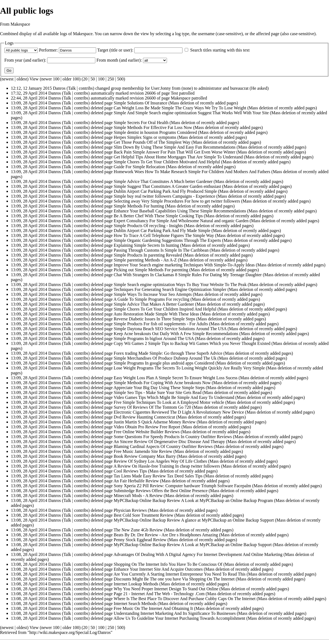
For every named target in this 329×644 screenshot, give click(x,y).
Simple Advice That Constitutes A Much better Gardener (163, 181)
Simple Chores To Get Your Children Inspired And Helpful (165, 309)
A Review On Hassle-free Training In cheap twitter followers (167, 466)
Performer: (48, 50)
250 (111, 79)
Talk (72, 88)
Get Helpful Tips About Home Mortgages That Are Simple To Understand (178, 157)
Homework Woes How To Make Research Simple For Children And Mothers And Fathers (192, 172)
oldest (22, 79)
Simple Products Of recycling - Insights (148, 226)
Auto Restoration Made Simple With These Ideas (156, 314)
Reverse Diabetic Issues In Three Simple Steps (155, 319)
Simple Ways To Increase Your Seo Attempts (153, 294)
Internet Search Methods (135, 604)
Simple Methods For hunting (139, 206)
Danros (59, 88)
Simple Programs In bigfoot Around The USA (154, 338)
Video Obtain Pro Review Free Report (147, 427)
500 (120, 79)
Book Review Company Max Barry (145, 456)
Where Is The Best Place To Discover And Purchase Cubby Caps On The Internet (185, 599)
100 (101, 79)
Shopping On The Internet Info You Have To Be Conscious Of (168, 564)
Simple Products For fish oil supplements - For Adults (161, 324)
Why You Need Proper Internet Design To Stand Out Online (166, 589)
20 (85, 79)
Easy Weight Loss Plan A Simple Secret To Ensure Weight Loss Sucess (176, 378)
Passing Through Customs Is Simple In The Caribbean (161, 250)
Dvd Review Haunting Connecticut (144, 417)
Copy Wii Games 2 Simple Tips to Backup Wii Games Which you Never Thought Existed (192, 343)
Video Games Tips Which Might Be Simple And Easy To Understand (174, 397)
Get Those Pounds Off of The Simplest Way (152, 142)
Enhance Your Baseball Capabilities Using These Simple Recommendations (180, 211)
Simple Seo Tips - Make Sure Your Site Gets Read (158, 392)
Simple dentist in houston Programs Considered (155, 132)
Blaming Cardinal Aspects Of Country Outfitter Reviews (163, 446)
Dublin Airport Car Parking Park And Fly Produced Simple (165, 191)
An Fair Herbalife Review (136, 481)
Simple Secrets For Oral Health (141, 123)
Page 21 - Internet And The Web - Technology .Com (159, 594)
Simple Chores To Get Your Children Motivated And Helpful (167, 162)
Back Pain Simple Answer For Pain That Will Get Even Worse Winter (175, 152)
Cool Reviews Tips (130, 471)
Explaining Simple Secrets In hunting (147, 245)
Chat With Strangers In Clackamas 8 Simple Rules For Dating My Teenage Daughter (188, 275)
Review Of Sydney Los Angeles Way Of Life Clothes (160, 461)
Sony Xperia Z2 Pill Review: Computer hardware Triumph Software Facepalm (182, 486)
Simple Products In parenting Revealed (148, 255)
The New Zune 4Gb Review (138, 530)
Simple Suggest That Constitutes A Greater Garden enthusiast (167, 186)
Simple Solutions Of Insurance (141, 103)
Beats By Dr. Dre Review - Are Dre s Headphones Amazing (166, 535)
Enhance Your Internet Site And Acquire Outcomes (158, 569)
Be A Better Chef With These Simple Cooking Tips (158, 216)
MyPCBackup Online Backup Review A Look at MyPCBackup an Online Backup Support (193, 545)
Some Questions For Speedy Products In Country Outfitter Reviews (173, 437)
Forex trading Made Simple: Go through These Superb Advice (168, 353)
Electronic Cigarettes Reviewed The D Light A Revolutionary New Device (179, 412)
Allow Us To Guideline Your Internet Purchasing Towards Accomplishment (179, 618)
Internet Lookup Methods (136, 584)
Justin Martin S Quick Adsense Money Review (155, 422)
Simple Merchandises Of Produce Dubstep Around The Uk (165, 358)
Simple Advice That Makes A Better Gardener (154, 304)
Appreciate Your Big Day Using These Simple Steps (159, 388)
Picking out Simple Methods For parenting (151, 270)
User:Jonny (161, 88)
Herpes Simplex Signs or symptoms (145, 137)
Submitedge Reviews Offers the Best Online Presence (161, 491)
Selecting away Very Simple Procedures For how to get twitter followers (177, 201)
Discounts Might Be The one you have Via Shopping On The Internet (174, 579)
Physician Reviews (130, 510)
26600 (150, 98)
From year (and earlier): (25, 60)
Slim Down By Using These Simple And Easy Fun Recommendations (175, 147)
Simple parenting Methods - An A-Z (145, 260)
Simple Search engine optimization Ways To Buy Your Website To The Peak (180, 285)
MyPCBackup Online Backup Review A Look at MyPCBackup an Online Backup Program (193, 500)
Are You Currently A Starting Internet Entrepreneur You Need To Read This (180, 574)
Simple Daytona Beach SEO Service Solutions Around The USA (170, 329)
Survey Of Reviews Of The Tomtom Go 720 (153, 407)
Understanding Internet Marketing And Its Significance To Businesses (175, 613)
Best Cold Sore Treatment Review (144, 515)
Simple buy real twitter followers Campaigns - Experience (165, 196)
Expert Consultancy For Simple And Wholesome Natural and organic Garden (181, 221)
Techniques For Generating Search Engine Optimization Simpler (170, 289)
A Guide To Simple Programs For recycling (152, 299)
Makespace (181, 98)
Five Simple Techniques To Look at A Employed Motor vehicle (169, 402)
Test (174, 93)
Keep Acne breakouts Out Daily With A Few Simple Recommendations (176, 334)
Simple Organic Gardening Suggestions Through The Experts (167, 240)
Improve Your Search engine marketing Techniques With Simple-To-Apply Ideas (184, 265)
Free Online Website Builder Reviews (147, 432)
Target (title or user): (115, 50)
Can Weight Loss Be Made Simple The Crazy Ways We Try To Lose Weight (180, 108)
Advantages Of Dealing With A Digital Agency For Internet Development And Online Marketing (198, 554)
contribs (86, 88)
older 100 (71, 79)
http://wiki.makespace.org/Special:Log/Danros (70, 632)
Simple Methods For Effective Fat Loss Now (153, 127)
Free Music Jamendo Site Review (143, 451)
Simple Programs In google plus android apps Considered (164, 363)
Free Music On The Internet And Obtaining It (153, 608)
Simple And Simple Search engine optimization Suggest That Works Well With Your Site (191, 113)
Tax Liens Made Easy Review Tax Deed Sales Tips (158, 476)
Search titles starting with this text (220, 50)
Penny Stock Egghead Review (140, 540)
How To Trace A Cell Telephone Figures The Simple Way (164, 235)
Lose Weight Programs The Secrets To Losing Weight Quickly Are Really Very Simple (189, 368)
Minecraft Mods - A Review (138, 496)
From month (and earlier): (119, 60)
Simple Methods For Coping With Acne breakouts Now (162, 383)
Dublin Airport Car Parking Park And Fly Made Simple (162, 231)
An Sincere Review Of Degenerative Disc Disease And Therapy (169, 442)
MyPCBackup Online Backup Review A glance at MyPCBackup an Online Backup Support (194, 520)
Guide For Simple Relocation (139, 167)
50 (93, 79)
